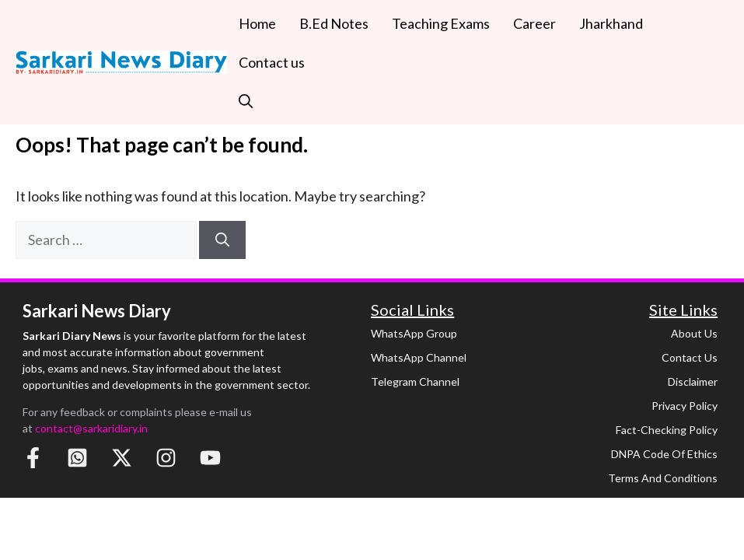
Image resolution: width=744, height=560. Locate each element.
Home (257, 23)
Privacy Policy (685, 406)
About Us (694, 333)
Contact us (272, 62)
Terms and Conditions (663, 478)
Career (534, 23)
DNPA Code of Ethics (664, 454)
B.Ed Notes (334, 23)
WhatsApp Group (414, 333)
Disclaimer (693, 381)
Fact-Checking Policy (667, 430)
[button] (246, 101)
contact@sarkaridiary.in (91, 428)
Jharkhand (611, 23)
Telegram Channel (415, 381)
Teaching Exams (441, 23)
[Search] (222, 240)
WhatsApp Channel (419, 357)
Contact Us (690, 357)
